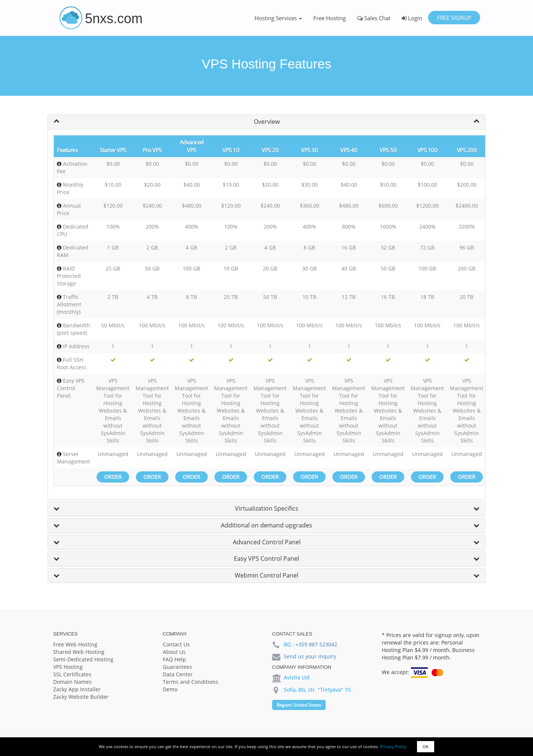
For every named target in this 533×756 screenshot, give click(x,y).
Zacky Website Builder (81, 697)
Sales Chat (374, 18)
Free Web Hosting (75, 644)
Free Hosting (330, 18)
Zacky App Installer (77, 689)
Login (412, 18)
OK (426, 746)
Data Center (178, 674)
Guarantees (177, 667)
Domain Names (72, 682)
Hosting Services (278, 18)
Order (113, 477)
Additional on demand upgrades (266, 525)
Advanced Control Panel (267, 542)
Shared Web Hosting (79, 652)
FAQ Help (174, 659)
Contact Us (176, 644)
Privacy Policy (393, 746)
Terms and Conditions (191, 682)
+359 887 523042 (316, 644)
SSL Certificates (72, 674)
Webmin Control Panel (266, 575)
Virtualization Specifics (267, 508)
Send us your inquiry (310, 656)
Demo (170, 689)
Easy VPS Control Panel (266, 558)
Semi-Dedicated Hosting (83, 659)
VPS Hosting (68, 667)
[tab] (266, 122)
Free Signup (454, 18)
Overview (267, 122)
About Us (174, 652)
